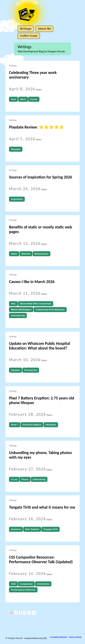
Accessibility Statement (59, 637)
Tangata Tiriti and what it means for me (42, 507)
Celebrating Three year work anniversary (33, 75)
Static (14, 254)
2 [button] (16, 613)
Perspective (31, 370)
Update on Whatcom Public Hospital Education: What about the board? (40, 346)
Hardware (51, 425)
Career (34, 99)
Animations (43, 584)
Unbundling (39, 479)
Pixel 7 (15, 425)
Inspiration (17, 199)
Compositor (26, 584)
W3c (13, 304)
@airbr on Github (75, 637)
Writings (26, 29)
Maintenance (41, 254)
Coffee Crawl (29, 36)
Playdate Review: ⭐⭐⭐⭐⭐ (37, 127)
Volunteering (18, 316)
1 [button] (12, 613)
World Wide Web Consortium (36, 304)
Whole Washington (21, 310)
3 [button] (20, 613)
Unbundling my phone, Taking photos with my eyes (40, 455)
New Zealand (32, 529)
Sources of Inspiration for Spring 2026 (41, 177)
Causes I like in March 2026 (32, 282)
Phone (25, 479)
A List (14, 479)
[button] (29, 613)
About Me (45, 29)
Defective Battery (32, 425)
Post (13, 99)
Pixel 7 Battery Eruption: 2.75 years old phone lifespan (42, 400)
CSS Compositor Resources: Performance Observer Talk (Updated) (41, 560)
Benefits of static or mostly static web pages (41, 229)
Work (23, 99)
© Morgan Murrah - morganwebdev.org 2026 (26, 638)
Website (26, 254)
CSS (13, 584)
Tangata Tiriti (51, 529)
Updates (15, 370)
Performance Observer (23, 590)
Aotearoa (16, 529)
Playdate (16, 149)
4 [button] (25, 613)
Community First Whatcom (50, 310)
